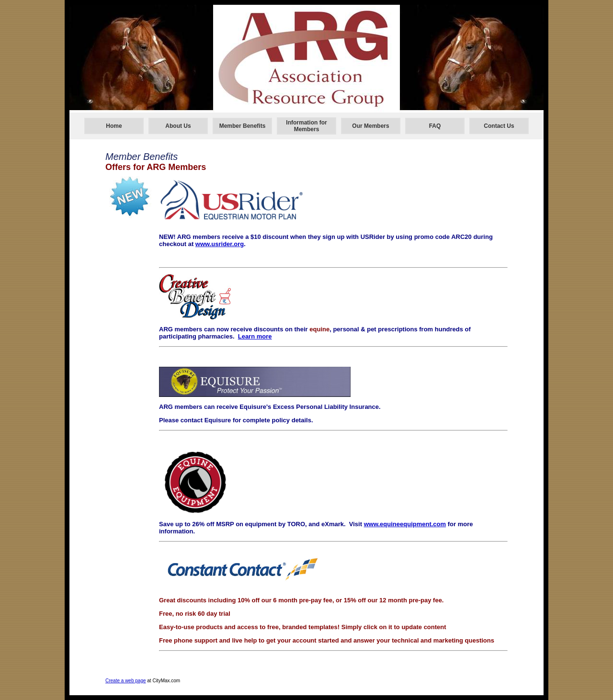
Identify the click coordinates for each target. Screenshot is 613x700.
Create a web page (126, 681)
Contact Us (499, 126)
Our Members (370, 126)
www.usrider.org (220, 244)
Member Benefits (243, 126)
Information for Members (306, 126)
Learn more (255, 336)
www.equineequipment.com (405, 524)
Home (114, 126)
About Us (178, 126)
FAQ (435, 126)
